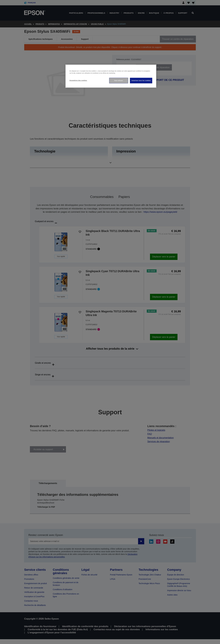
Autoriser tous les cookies (141, 80)
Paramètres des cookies (78, 80)
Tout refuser (118, 80)
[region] (111, 76)
